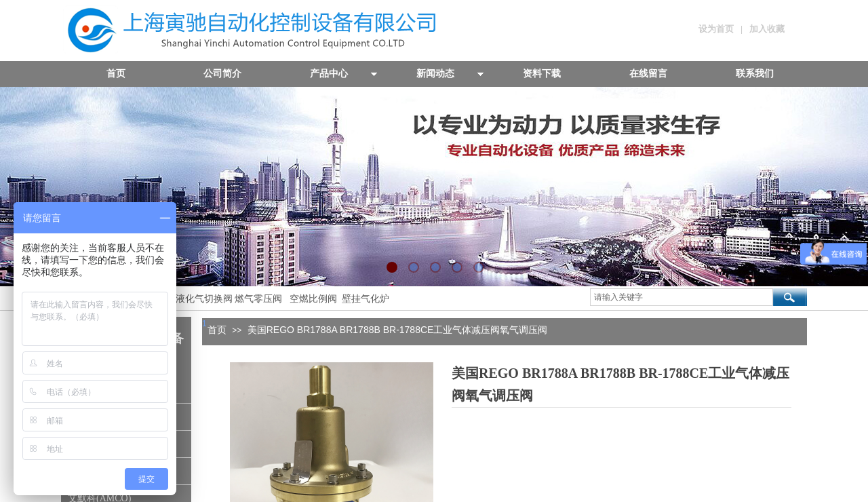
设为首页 (716, 29)
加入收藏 (767, 29)
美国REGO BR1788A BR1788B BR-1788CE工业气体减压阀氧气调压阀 (398, 330)
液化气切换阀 (204, 299)
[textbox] (682, 297)
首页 (217, 330)
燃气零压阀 (258, 299)
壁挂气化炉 (364, 299)
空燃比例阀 (313, 299)
